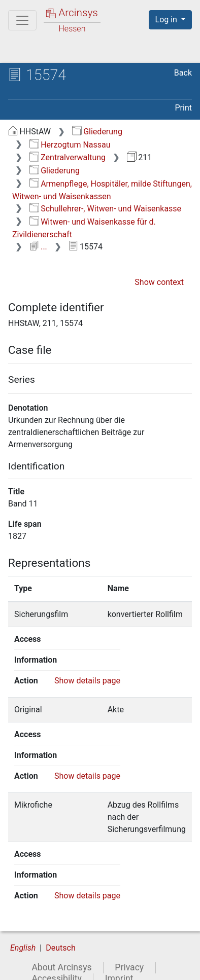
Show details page (87, 681)
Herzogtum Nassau (70, 145)
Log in (167, 20)
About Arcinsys (61, 956)
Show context (159, 282)
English (23, 936)
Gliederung (97, 132)
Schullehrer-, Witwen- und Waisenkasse (105, 209)
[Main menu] (22, 20)
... (38, 247)
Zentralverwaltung (68, 157)
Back (183, 73)
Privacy (129, 956)
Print (184, 108)
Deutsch (60, 936)
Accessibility (56, 966)
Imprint (119, 966)
